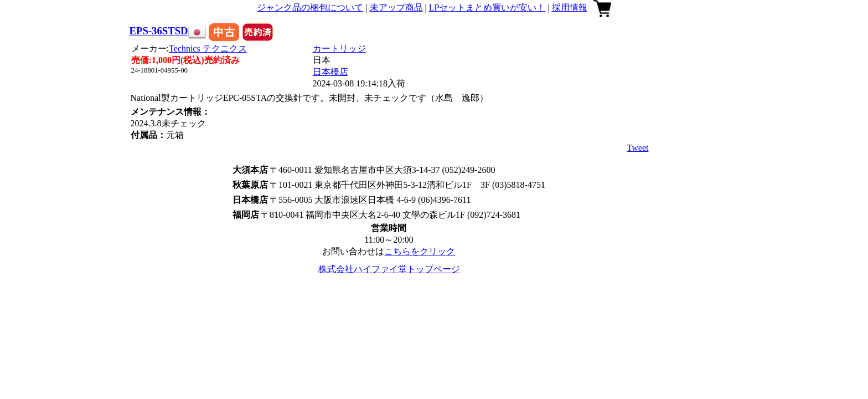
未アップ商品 (396, 7)
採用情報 (570, 7)
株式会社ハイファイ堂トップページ (389, 269)
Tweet (638, 148)
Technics (208, 48)
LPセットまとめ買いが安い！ (487, 7)
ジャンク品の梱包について (310, 7)
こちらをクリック (420, 251)
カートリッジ (339, 48)
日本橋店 (330, 72)
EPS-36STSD (159, 31)
